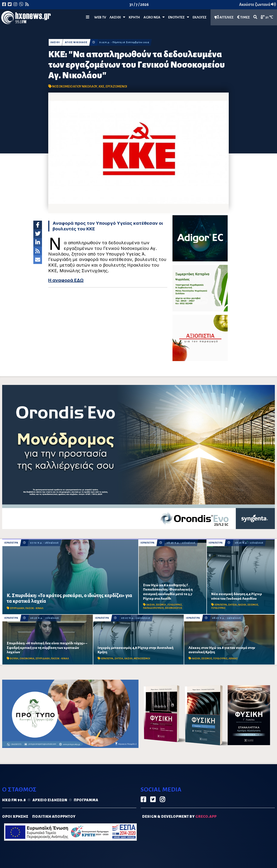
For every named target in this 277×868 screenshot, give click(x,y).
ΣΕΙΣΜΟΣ (253, 605)
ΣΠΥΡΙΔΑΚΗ (17, 608)
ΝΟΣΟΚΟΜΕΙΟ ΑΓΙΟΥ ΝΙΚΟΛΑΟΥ (75, 86)
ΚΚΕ (101, 86)
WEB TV (100, 17)
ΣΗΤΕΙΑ (232, 605)
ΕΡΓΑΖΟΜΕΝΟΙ (116, 86)
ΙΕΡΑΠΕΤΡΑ (11, 543)
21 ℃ (267, 17)
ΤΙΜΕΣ (244, 17)
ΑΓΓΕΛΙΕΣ (224, 17)
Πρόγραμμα (86, 800)
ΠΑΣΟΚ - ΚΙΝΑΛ (34, 608)
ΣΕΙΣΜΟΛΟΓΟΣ (174, 608)
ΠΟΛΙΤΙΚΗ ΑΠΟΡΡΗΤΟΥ (54, 817)
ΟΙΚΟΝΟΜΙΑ (27, 659)
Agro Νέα (154, 17)
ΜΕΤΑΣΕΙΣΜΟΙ (142, 659)
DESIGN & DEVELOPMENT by (179, 817)
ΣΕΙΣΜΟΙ (161, 605)
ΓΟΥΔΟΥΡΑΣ (175, 605)
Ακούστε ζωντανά (258, 5)
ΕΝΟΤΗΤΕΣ (179, 17)
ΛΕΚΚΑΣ (233, 659)
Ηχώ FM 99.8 (14, 800)
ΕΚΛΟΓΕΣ (200, 17)
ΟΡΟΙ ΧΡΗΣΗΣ (15, 817)
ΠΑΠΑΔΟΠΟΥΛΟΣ (153, 608)
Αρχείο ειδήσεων (50, 800)
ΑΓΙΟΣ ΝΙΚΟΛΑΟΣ (76, 42)
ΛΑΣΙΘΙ (55, 42)
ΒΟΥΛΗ (14, 659)
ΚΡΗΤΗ (134, 17)
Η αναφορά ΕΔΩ (66, 280)
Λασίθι (117, 17)
